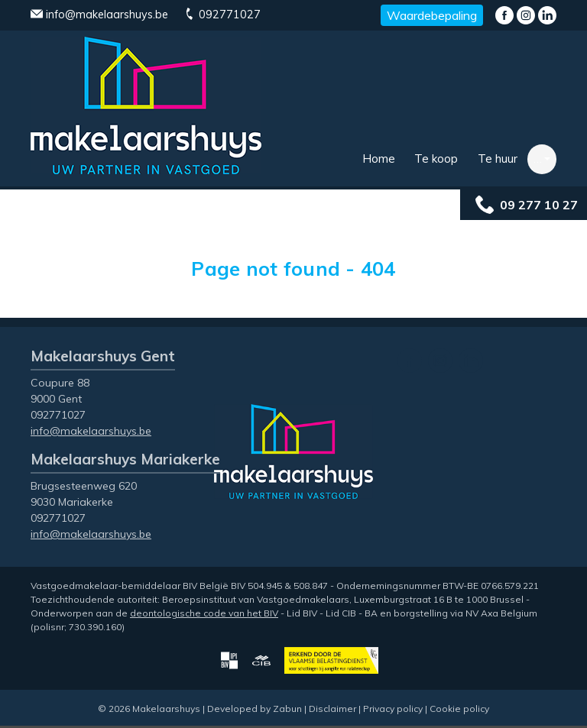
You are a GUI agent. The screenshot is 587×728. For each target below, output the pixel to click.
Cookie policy (459, 709)
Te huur (498, 159)
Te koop (436, 159)
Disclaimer (332, 709)
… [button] (538, 159)
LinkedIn (547, 15)
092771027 (222, 15)
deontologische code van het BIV (204, 613)
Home (379, 159)
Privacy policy (393, 709)
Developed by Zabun (255, 709)
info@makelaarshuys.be (99, 15)
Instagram (526, 15)
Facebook (504, 15)
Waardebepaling (432, 15)
